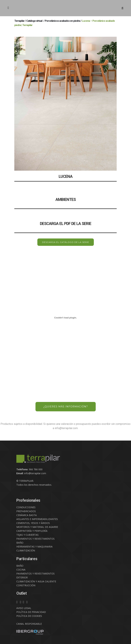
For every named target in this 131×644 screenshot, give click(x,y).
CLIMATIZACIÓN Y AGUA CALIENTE (36, 581)
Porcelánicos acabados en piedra (62, 21)
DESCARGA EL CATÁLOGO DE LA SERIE (66, 242)
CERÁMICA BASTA (27, 515)
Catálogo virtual (34, 21)
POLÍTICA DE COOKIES (29, 616)
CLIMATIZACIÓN (26, 550)
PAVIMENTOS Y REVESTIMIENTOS (35, 539)
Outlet (22, 593)
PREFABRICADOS (26, 511)
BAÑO (20, 543)
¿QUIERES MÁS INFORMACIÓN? (66, 407)
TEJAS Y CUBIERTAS (27, 535)
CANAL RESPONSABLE (29, 624)
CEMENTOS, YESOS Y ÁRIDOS (33, 523)
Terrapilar (19, 21)
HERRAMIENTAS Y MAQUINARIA (34, 547)
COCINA (21, 570)
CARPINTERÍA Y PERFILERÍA (32, 531)
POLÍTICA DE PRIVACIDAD (31, 612)
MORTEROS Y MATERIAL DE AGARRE (37, 527)
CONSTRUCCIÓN (26, 585)
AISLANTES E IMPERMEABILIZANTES (37, 519)
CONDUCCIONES (26, 507)
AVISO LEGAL (24, 608)
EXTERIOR (22, 577)
